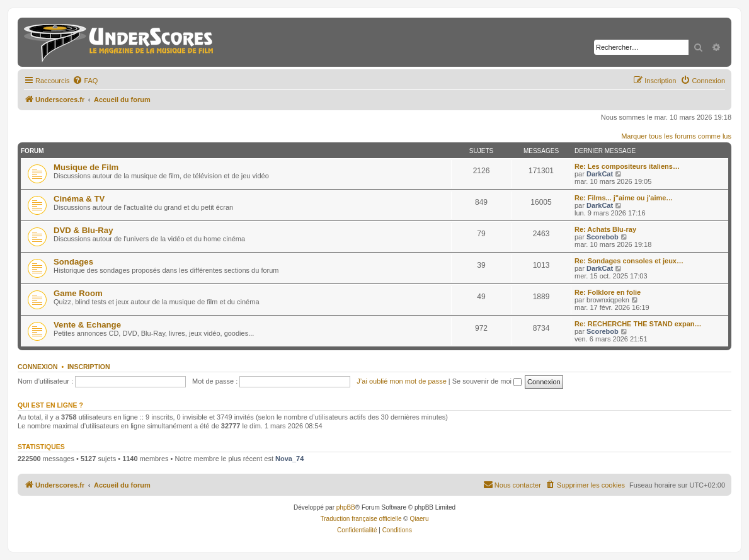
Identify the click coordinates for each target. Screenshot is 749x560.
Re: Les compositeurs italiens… (627, 166)
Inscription (89, 367)
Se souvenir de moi (487, 381)
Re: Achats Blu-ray (605, 229)
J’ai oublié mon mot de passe (401, 381)
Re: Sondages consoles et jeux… (629, 261)
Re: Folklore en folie (608, 292)
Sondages (73, 262)
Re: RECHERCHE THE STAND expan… (638, 324)
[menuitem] (85, 81)
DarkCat (600, 174)
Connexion (38, 367)
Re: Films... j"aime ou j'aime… (624, 198)
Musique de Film (86, 167)
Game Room (78, 293)
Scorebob (603, 237)
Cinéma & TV (79, 199)
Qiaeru (419, 519)
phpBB (346, 507)
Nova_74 (289, 459)
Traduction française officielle (361, 519)
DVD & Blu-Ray (83, 230)
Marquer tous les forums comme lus (676, 136)
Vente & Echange (87, 325)
